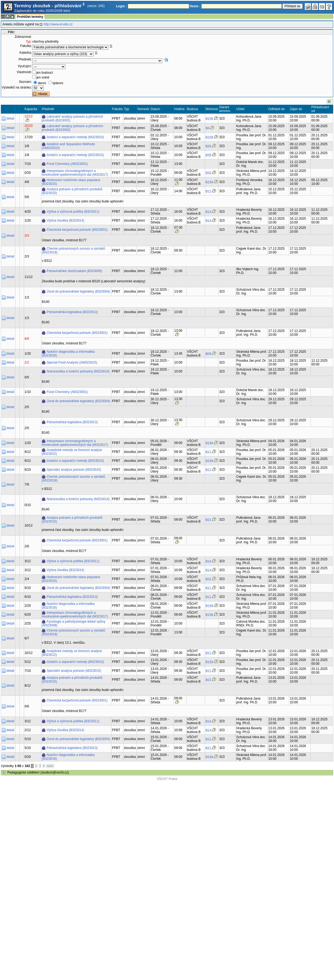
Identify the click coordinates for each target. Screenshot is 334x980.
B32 (208, 173)
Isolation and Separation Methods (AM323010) (69, 146)
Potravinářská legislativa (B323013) (72, 312)
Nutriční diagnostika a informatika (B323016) (68, 354)
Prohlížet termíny (30, 17)
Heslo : (195, 6)
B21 (208, 520)
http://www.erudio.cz (58, 24)
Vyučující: (25, 66)
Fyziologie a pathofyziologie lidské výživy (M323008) (74, 623)
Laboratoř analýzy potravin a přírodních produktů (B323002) (73, 118)
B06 (208, 354)
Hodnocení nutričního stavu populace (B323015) (71, 182)
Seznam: (25, 82)
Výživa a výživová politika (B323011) (73, 212)
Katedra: (26, 53)
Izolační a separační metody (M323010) (75, 137)
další (50, 766)
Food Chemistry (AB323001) (67, 164)
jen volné (43, 77)
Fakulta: (26, 46)
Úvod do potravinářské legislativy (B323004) (79, 291)
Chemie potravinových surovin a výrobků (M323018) (74, 250)
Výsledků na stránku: (17, 87)
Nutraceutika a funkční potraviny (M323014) (78, 371)
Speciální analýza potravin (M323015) (74, 470)
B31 (208, 579)
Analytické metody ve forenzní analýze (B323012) (72, 452)
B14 (208, 212)
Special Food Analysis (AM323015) (72, 362)
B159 (209, 119)
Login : (121, 6)
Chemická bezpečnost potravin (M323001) (77, 230)
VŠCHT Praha (167, 779)
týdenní (58, 83)
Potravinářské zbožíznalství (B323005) (74, 271)
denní (42, 83)
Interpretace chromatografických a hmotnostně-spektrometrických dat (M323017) (75, 173)
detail (10, 118)
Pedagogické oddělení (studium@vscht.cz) (38, 772)
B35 (208, 146)
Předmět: (25, 59)
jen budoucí (45, 73)
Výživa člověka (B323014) (66, 221)
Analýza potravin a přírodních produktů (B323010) (72, 191)
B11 (208, 191)
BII (208, 128)
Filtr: (11, 32)
